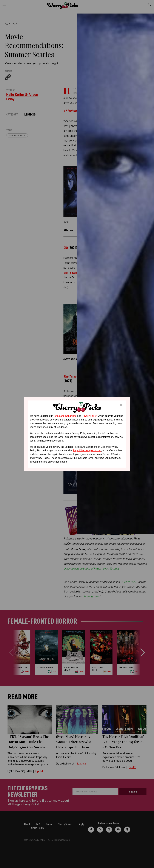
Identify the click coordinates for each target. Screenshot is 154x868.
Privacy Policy (89, 416)
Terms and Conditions (65, 416)
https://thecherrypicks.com (87, 450)
